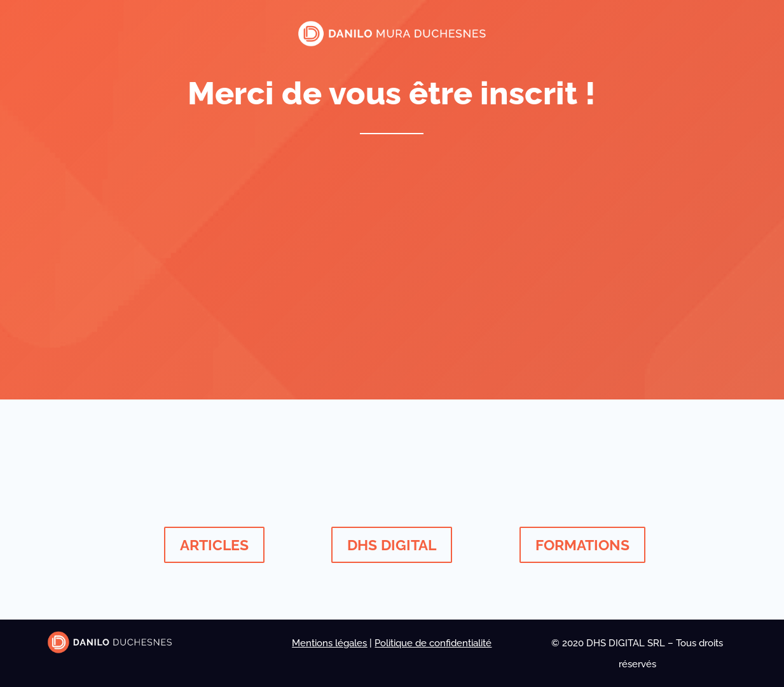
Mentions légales (329, 643)
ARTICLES (214, 545)
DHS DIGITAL (392, 545)
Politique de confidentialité (433, 643)
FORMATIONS (582, 545)
